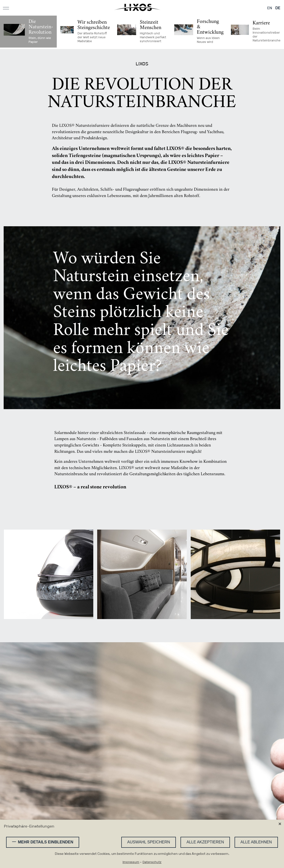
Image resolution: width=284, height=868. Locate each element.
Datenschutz (152, 862)
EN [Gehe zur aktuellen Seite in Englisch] (270, 8)
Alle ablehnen (256, 842)
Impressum (131, 862)
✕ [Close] (280, 824)
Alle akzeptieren (205, 842)
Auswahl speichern (148, 842)
